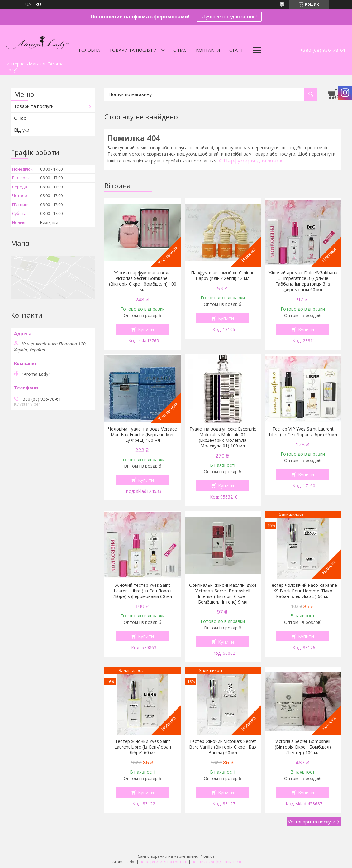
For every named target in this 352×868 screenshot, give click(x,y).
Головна (89, 50)
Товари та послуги (133, 50)
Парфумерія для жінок (253, 160)
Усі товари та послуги (312, 822)
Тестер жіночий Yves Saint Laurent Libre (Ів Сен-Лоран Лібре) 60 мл (143, 747)
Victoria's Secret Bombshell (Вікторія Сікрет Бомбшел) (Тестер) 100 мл (303, 747)
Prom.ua (207, 856)
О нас (180, 50)
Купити (146, 329)
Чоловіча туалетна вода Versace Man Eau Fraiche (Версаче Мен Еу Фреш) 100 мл (143, 435)
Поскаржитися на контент (164, 862)
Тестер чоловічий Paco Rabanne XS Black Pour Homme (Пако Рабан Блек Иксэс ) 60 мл (303, 591)
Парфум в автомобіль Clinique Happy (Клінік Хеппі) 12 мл (223, 276)
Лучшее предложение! (229, 17)
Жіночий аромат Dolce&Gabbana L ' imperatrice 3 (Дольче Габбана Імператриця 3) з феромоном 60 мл (303, 281)
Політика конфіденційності (216, 862)
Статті (237, 50)
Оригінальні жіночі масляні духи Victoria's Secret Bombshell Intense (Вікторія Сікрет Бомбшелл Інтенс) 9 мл (223, 594)
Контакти (208, 50)
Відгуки (22, 130)
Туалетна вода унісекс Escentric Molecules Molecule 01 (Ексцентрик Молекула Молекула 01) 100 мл (223, 437)
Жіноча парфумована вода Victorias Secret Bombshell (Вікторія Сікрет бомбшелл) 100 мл (143, 281)
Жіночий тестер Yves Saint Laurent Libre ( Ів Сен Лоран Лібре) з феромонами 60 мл (143, 591)
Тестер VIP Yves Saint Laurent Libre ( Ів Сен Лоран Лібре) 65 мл (303, 432)
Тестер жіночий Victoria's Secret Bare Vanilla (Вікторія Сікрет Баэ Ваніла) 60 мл (223, 747)
